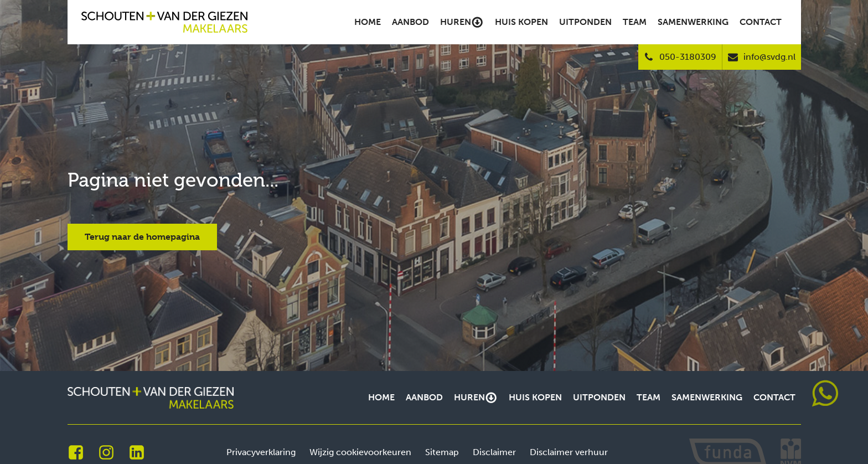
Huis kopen (521, 22)
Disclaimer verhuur (569, 452)
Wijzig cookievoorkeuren (360, 452)
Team (635, 22)
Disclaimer (494, 452)
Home (368, 22)
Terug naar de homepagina (142, 237)
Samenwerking (693, 22)
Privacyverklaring (261, 452)
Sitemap (442, 452)
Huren (462, 22)
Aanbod (410, 22)
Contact (761, 22)
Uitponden (585, 22)
